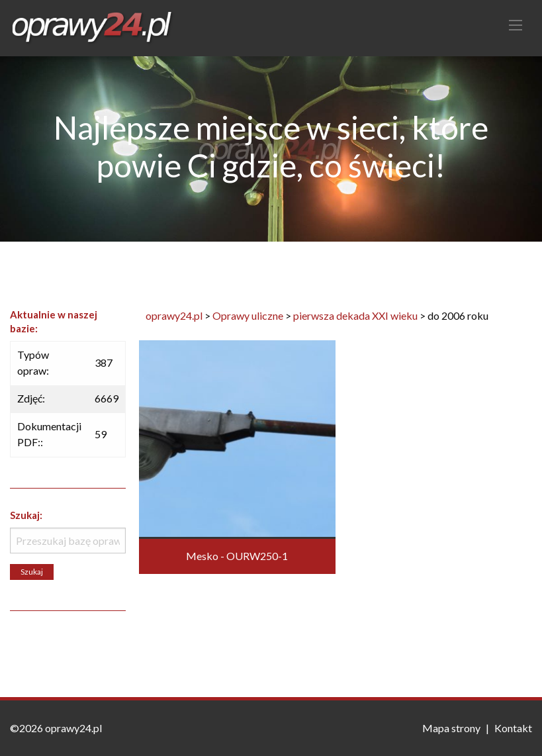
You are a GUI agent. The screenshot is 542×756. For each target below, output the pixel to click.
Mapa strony (451, 728)
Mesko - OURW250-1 (237, 556)
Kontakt (513, 728)
